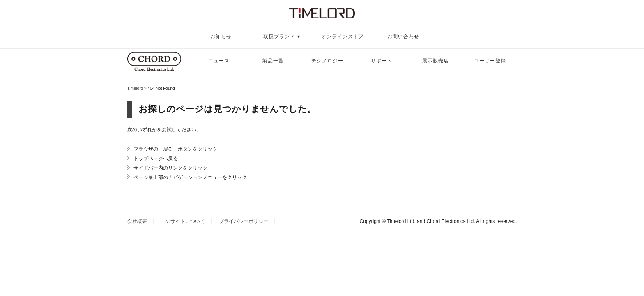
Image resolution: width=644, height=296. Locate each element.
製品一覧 (273, 61)
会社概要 (137, 221)
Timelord (135, 88)
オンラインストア (343, 37)
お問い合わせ (403, 37)
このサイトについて (183, 221)
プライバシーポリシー (244, 221)
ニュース (219, 61)
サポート (382, 61)
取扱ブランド (279, 37)
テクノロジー (327, 61)
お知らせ (221, 37)
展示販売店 (436, 61)
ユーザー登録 (490, 61)
